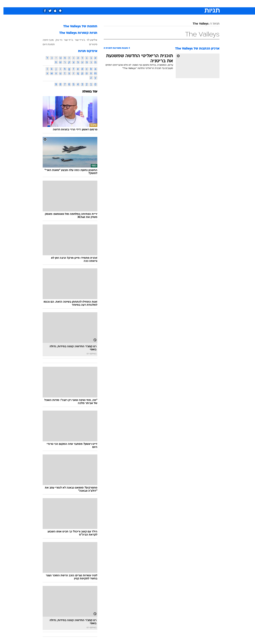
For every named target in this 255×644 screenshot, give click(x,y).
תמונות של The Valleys (77, 26)
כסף (146, 4)
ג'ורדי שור (77, 40)
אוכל (137, 4)
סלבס (156, 4)
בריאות (125, 4)
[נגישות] (5, 4)
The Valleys (197, 24)
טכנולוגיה (99, 4)
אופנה (86, 4)
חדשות (192, 4)
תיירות (113, 4)
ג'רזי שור (65, 40)
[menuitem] (190, 4)
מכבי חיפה (45, 40)
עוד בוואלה (86, 92)
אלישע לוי (89, 40)
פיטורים (90, 44)
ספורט (180, 4)
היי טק (55, 40)
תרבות (168, 4)
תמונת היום (45, 44)
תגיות (213, 24)
